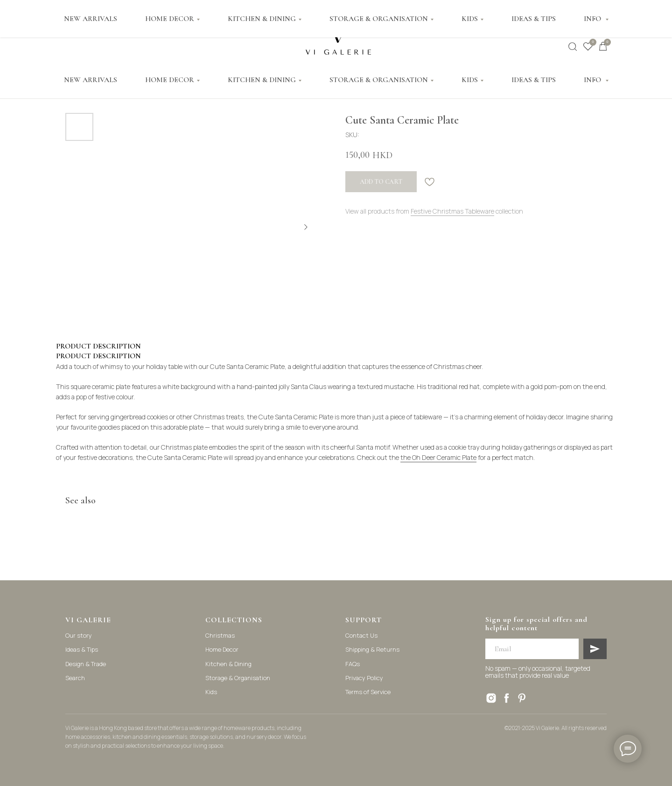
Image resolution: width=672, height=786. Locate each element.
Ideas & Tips (82, 649)
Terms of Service (368, 692)
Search (75, 678)
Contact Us (361, 635)
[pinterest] (522, 698)
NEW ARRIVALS (91, 80)
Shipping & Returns (372, 649)
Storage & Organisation (238, 678)
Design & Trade (86, 664)
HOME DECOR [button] (170, 80)
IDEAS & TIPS (534, 80)
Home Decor (222, 649)
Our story (79, 635)
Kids (211, 692)
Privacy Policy (364, 678)
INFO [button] (593, 80)
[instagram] (491, 698)
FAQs (353, 664)
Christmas (220, 635)
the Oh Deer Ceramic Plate (438, 457)
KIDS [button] (470, 80)
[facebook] (507, 698)
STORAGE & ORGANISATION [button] (379, 80)
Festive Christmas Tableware (452, 211)
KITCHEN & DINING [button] (262, 80)
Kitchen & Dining (228, 664)
